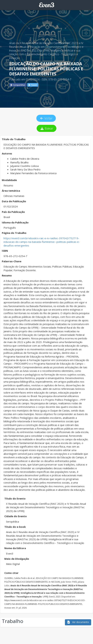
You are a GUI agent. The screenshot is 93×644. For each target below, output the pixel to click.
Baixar (46, 128)
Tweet (33, 85)
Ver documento (78, 622)
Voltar (46, 118)
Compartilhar (18, 85)
